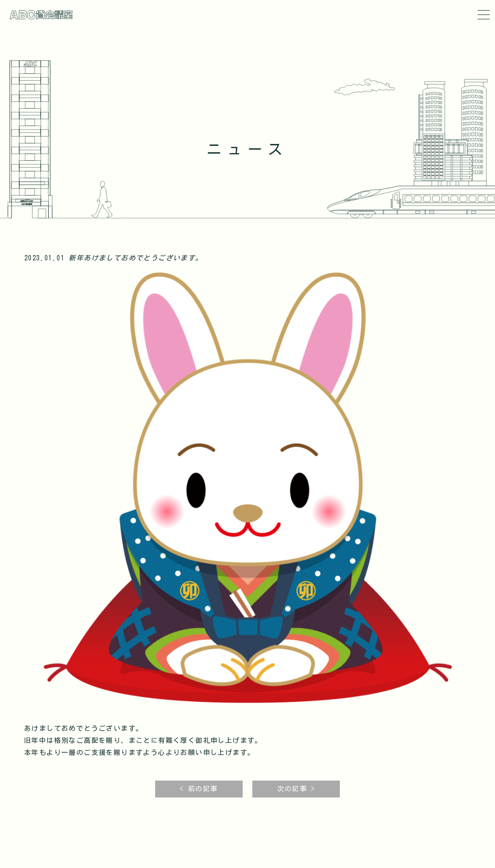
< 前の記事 (199, 789)
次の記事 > (296, 789)
